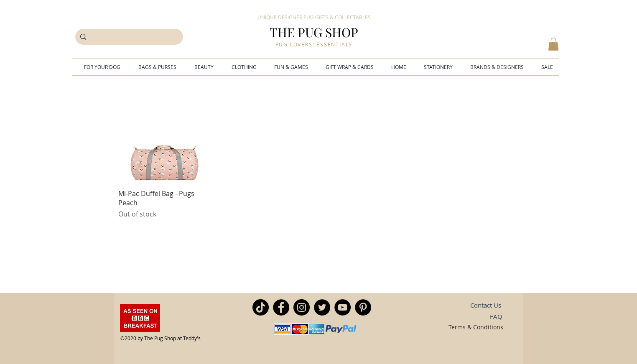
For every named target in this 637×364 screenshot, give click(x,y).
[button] (553, 44)
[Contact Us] (486, 305)
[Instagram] (302, 307)
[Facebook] (281, 307)
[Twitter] (322, 307)
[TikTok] (261, 307)
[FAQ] (496, 316)
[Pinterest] (363, 307)
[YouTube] (343, 307)
